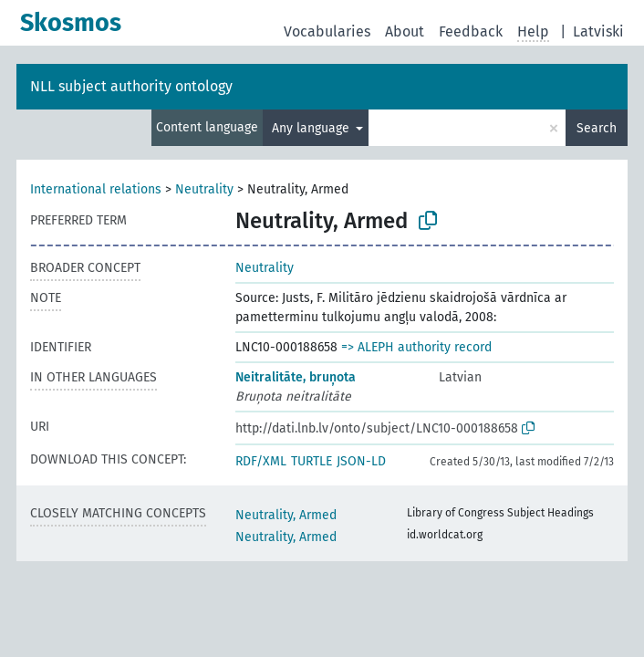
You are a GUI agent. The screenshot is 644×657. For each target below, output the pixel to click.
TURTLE (312, 461)
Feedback (471, 31)
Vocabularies (327, 31)
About (405, 31)
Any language (312, 128)
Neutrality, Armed (286, 515)
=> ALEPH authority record (416, 347)
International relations (96, 189)
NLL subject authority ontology (131, 86)
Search (597, 128)
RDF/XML (261, 461)
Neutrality (204, 189)
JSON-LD (361, 461)
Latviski (598, 31)
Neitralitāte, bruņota (296, 377)
